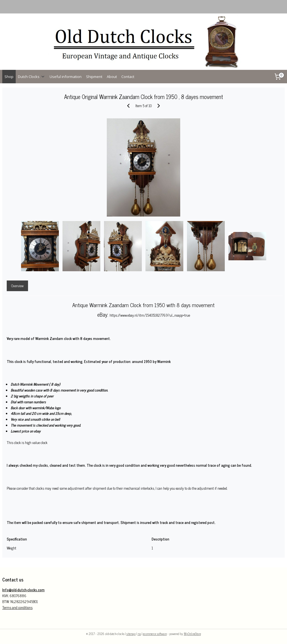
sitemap (131, 634)
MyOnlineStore (192, 634)
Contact (128, 77)
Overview (17, 286)
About (112, 77)
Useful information (66, 77)
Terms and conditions (17, 607)
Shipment (94, 77)
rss (139, 634)
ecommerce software (155, 634)
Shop (9, 77)
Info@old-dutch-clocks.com (23, 590)
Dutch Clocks (32, 77)
